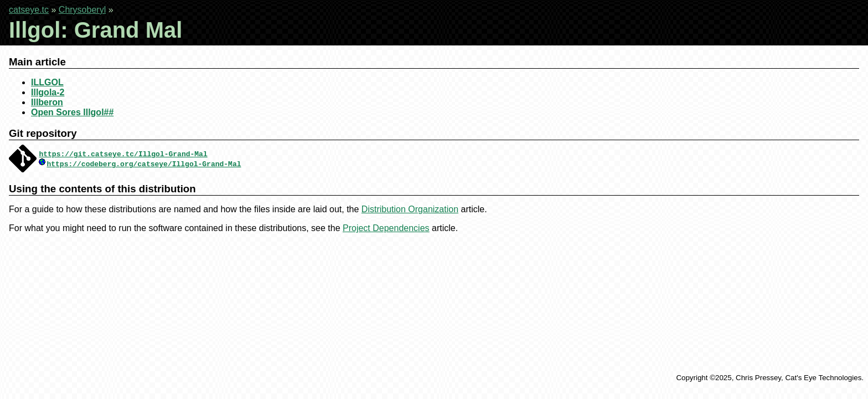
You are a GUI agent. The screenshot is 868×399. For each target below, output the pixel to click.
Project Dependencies (386, 228)
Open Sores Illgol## (72, 112)
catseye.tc (29, 10)
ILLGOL (47, 82)
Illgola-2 (48, 92)
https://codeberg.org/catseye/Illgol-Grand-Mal (144, 163)
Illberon (47, 102)
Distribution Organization (410, 209)
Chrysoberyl (82, 10)
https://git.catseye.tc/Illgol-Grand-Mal (123, 154)
